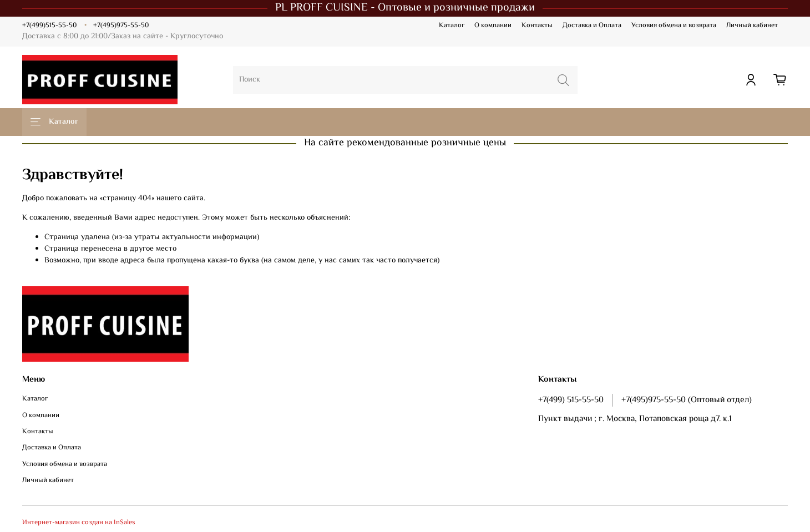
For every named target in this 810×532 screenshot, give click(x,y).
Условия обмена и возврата (674, 26)
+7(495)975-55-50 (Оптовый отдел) (687, 400)
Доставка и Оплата (592, 26)
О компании (493, 26)
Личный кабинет (752, 26)
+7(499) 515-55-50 (571, 400)
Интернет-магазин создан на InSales (79, 523)
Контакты (537, 26)
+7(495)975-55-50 (121, 26)
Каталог (452, 26)
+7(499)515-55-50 (49, 26)
